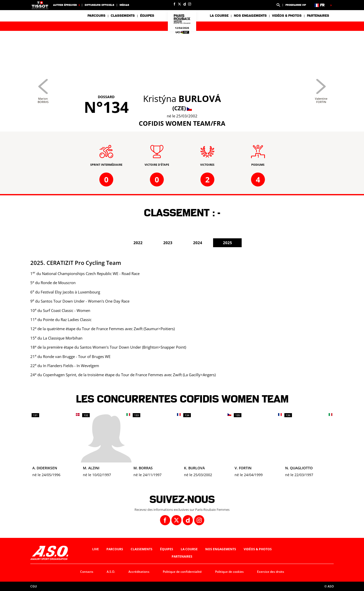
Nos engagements (221, 549)
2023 (168, 243)
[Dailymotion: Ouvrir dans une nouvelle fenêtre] (185, 4)
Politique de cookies (229, 572)
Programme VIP (296, 5)
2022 (138, 243)
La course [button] (219, 16)
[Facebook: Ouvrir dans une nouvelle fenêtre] (174, 4)
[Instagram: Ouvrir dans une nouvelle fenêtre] (190, 4)
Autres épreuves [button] (65, 5)
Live (96, 549)
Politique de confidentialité (182, 572)
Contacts (87, 572)
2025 (227, 243)
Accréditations (139, 572)
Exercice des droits (271, 572)
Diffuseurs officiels (99, 5)
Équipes (167, 549)
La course (189, 549)
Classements (123, 16)
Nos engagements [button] (250, 16)
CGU (34, 586)
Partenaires (318, 16)
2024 (198, 243)
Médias (124, 5)
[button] (278, 5)
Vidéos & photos (287, 16)
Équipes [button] (147, 16)
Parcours (96, 16)
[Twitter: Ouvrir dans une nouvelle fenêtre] (179, 4)
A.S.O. (111, 572)
